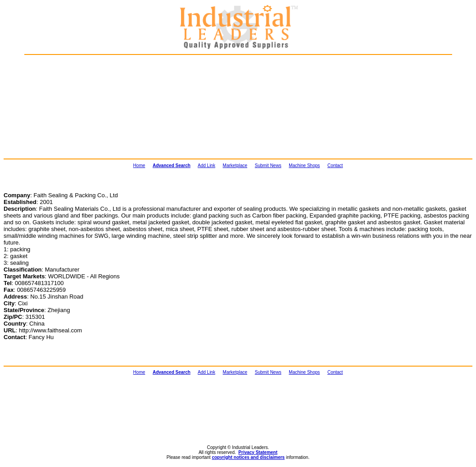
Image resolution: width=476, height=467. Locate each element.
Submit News (268, 165)
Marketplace (235, 165)
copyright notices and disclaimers (248, 457)
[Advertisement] (72, 106)
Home (139, 165)
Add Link (206, 165)
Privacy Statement (258, 452)
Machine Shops (304, 165)
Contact (335, 165)
